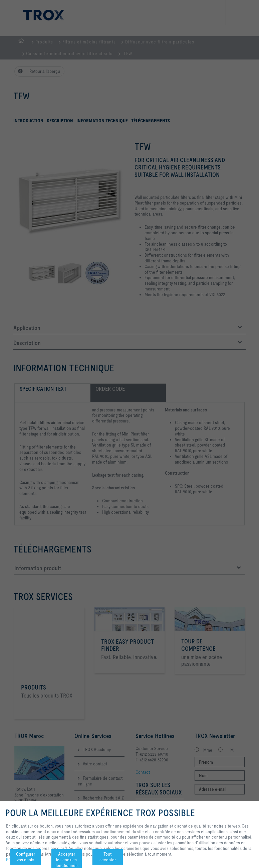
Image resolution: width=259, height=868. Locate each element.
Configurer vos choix (26, 857)
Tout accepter (108, 857)
